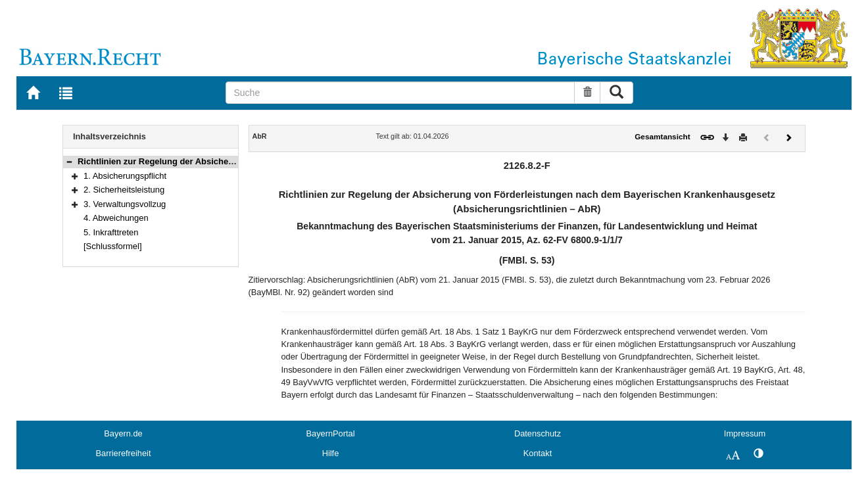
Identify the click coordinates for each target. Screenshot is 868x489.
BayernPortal (331, 433)
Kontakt (538, 453)
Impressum (745, 433)
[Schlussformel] (113, 246)
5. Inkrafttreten (111, 232)
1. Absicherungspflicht (125, 176)
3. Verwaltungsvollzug (125, 204)
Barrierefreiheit (124, 453)
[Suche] (400, 93)
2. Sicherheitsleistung (124, 190)
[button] (69, 161)
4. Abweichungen (116, 218)
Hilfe (331, 453)
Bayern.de (123, 433)
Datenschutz (538, 433)
